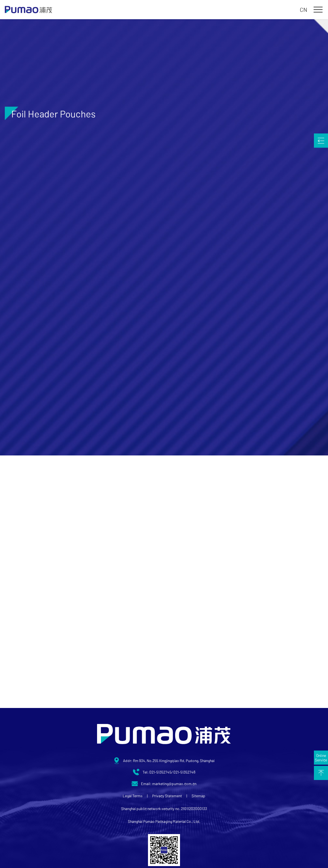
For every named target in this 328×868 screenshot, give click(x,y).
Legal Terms (133, 796)
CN (303, 10)
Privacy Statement (167, 796)
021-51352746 (184, 772)
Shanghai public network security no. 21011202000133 (164, 808)
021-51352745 (160, 772)
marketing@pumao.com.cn (174, 784)
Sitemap (198, 796)
